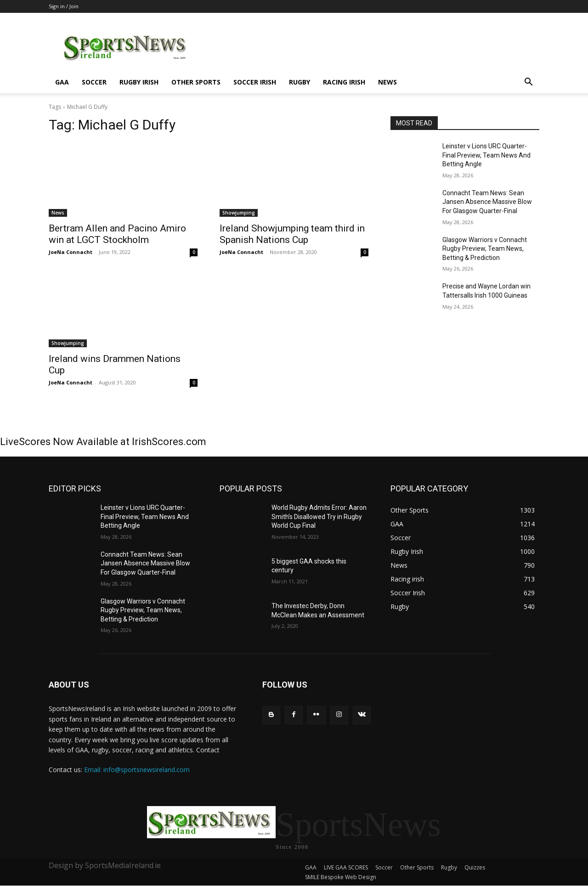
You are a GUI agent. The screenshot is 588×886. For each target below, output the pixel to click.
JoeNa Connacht (71, 252)
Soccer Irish (255, 82)
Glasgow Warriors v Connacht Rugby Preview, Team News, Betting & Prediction (485, 249)
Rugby (300, 82)
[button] (528, 83)
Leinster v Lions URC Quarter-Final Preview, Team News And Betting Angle (486, 155)
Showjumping (239, 213)
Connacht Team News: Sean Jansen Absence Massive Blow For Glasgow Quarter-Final (487, 202)
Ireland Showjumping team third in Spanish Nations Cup (292, 234)
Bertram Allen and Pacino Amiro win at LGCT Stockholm (117, 234)
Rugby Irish (139, 82)
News (387, 82)
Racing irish (344, 82)
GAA (62, 82)
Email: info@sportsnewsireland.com (137, 770)
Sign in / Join (64, 6)
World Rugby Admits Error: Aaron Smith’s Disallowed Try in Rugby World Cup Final (319, 516)
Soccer (94, 82)
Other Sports (196, 82)
